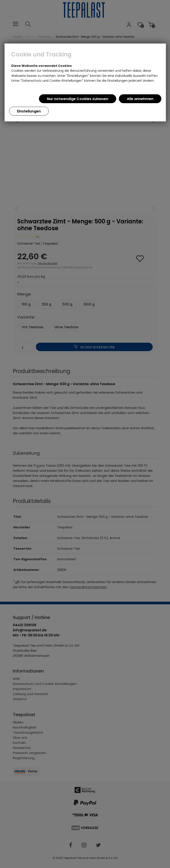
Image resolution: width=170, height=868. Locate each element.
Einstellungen (29, 111)
